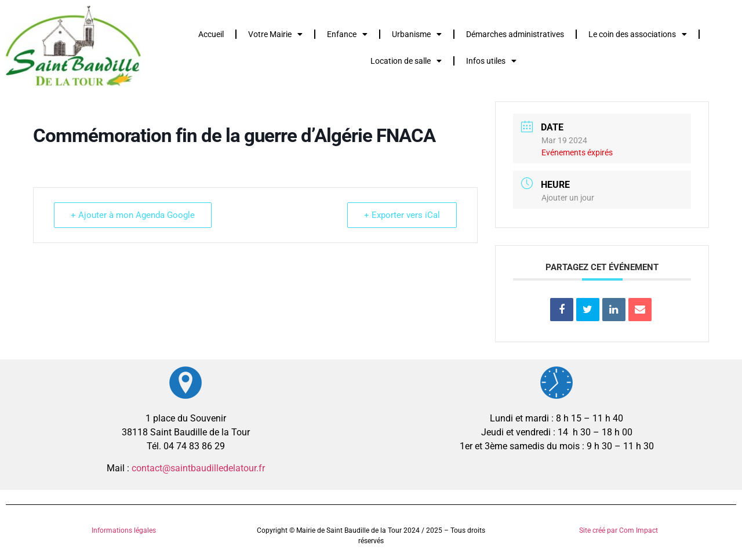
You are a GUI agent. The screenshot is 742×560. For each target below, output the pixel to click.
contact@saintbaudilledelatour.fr (198, 468)
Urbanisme (417, 34)
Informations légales (124, 530)
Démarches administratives (515, 34)
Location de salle (406, 61)
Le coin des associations (638, 34)
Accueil (211, 34)
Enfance (347, 34)
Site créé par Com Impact (619, 530)
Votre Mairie (275, 34)
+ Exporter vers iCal (402, 215)
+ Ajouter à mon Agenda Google (133, 215)
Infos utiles (491, 61)
